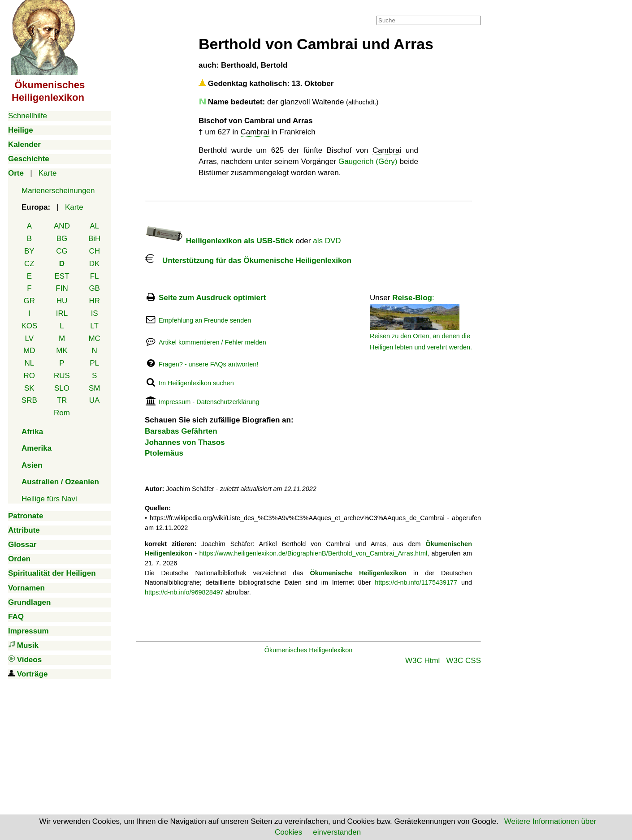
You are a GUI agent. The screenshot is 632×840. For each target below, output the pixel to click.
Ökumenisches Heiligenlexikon (309, 650)
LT (94, 326)
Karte (48, 173)
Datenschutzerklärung (228, 402)
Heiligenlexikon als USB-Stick (219, 241)
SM (95, 388)
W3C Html (422, 661)
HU (62, 301)
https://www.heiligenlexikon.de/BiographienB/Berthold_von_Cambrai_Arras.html (313, 553)
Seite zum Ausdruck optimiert (212, 298)
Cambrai (255, 132)
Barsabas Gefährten (181, 431)
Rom (62, 413)
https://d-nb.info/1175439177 (416, 582)
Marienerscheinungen (58, 191)
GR (30, 301)
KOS (29, 326)
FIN (62, 288)
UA (95, 400)
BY (29, 251)
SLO (62, 388)
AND (62, 226)
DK (95, 264)
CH (94, 251)
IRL (62, 313)
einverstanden (337, 832)
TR (62, 400)
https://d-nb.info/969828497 (184, 592)
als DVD (327, 241)
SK (29, 388)
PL (94, 363)
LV (30, 338)
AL (94, 226)
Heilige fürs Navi (49, 499)
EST (62, 276)
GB (94, 288)
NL (29, 363)
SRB (29, 400)
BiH (94, 239)
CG (62, 251)
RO (30, 376)
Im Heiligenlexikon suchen (196, 383)
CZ (29, 264)
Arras (208, 162)
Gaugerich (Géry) (368, 162)
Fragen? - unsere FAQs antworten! (208, 364)
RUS (62, 376)
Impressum (175, 402)
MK (62, 351)
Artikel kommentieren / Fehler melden (212, 342)
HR (94, 301)
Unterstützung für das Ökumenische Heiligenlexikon (248, 261)
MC (94, 338)
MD (29, 351)
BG (62, 239)
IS (95, 313)
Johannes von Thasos (185, 442)
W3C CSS (464, 661)
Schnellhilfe (28, 116)
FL (95, 276)
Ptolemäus (164, 453)
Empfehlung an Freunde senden (205, 320)
